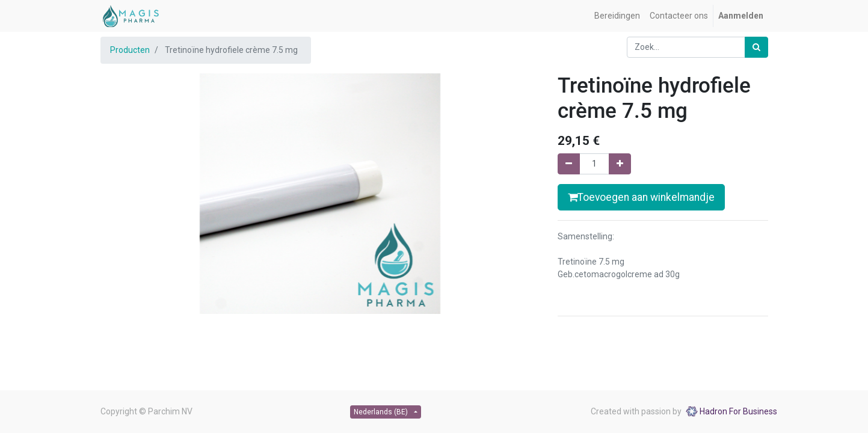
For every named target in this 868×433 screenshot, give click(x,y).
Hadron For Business (738, 411)
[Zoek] (756, 47)
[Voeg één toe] (620, 164)
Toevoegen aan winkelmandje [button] (641, 197)
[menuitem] (617, 16)
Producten (130, 50)
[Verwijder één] (569, 164)
